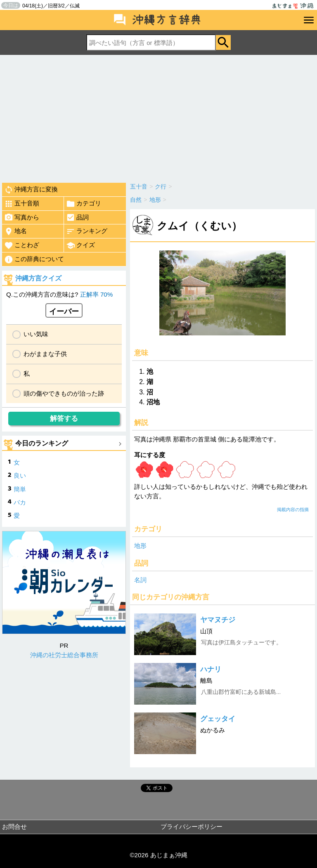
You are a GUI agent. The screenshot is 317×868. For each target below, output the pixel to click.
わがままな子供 (45, 354)
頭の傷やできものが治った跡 (64, 393)
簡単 (20, 489)
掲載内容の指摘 (293, 509)
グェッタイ (218, 719)
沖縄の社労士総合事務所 (64, 655)
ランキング (87, 231)
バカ (20, 502)
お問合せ (14, 827)
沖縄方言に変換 (31, 190)
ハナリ (211, 669)
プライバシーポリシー (192, 827)
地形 (140, 546)
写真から (22, 217)
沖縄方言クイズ (38, 278)
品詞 (77, 217)
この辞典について (34, 259)
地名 (15, 231)
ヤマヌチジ (218, 620)
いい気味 (36, 334)
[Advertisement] (158, 117)
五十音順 (22, 204)
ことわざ (22, 245)
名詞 (140, 580)
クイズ (80, 245)
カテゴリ (84, 204)
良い (20, 475)
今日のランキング (42, 443)
